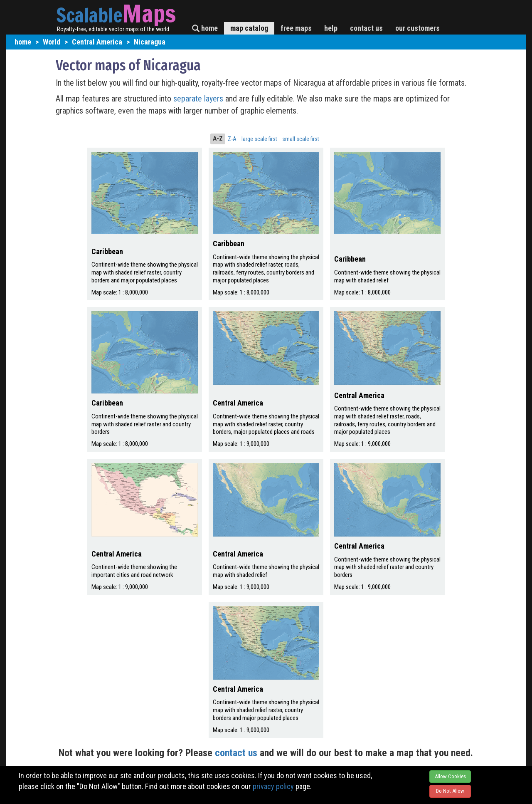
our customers (417, 28)
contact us (366, 28)
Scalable (89, 15)
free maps (296, 28)
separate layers (199, 99)
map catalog (249, 28)
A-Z (218, 139)
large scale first (259, 139)
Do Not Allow (450, 791)
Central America (97, 42)
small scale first (301, 139)
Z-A (232, 139)
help (331, 28)
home (205, 28)
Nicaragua (150, 42)
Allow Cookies (450, 776)
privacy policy (273, 786)
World (52, 42)
